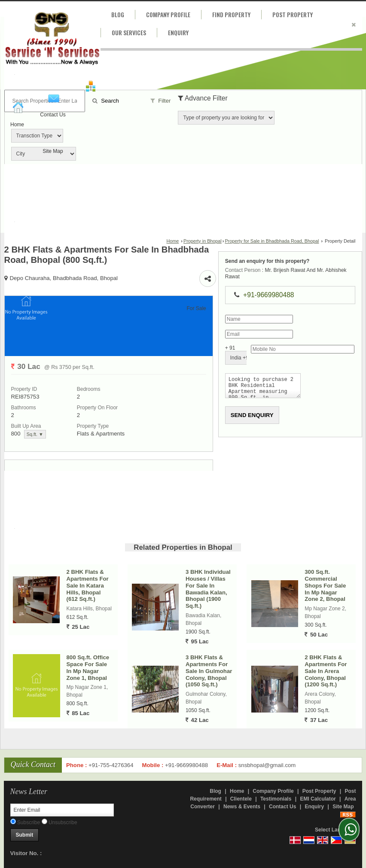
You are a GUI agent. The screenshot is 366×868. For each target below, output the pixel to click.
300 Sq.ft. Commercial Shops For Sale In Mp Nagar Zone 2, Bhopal (325, 585)
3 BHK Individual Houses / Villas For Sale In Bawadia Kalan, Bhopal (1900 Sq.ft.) (208, 589)
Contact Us (53, 115)
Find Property (231, 14)
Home (17, 125)
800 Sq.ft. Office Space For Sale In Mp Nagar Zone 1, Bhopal (88, 667)
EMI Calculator (318, 799)
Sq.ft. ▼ (35, 434)
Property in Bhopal (203, 241)
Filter (161, 101)
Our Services (129, 32)
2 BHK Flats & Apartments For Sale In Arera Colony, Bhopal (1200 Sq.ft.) (326, 671)
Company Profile (168, 14)
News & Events (242, 807)
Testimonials (276, 799)
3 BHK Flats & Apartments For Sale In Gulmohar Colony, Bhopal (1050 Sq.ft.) (209, 671)
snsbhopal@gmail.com (267, 765)
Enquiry (178, 32)
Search (106, 101)
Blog (118, 14)
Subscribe (25, 822)
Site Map (53, 151)
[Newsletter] (62, 810)
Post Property (293, 14)
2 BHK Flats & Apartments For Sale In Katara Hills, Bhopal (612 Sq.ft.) (88, 585)
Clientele (241, 799)
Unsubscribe (59, 822)
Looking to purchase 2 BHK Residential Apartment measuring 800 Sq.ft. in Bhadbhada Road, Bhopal (261, 388)
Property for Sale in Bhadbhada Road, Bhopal (272, 241)
